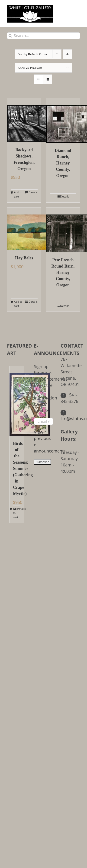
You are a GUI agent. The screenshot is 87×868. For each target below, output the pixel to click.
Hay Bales (24, 258)
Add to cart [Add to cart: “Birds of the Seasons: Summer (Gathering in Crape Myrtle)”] (15, 513)
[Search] (10, 36)
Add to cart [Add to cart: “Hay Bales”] (18, 304)
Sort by (33, 54)
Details (33, 192)
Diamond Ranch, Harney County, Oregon (63, 163)
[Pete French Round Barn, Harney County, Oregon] (63, 230)
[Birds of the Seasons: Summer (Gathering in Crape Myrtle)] (17, 401)
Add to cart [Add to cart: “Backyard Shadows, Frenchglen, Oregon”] (18, 194)
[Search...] (43, 36)
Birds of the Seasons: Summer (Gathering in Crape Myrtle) (17, 469)
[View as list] (47, 79)
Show (30, 68)
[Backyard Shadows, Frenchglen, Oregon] (24, 120)
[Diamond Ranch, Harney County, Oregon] (63, 121)
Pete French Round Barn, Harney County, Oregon (63, 272)
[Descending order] (67, 54)
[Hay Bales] (24, 229)
